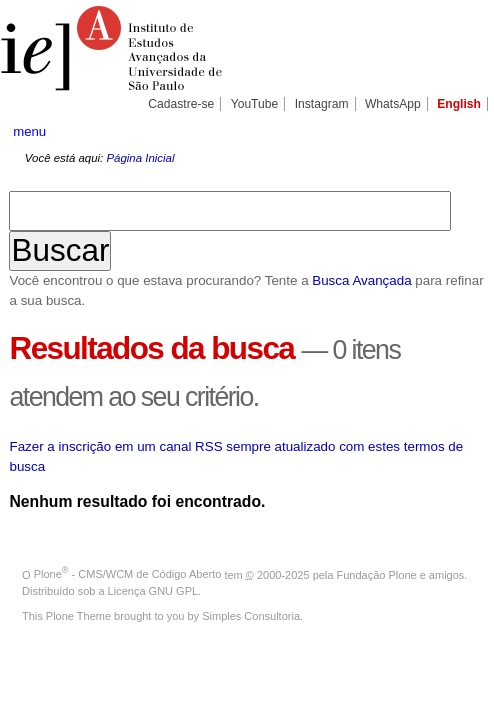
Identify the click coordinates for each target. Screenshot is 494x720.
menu (29, 131)
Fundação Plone (377, 574)
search (459, 131)
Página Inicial (140, 158)
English (459, 104)
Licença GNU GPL (153, 591)
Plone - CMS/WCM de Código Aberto (128, 574)
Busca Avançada (361, 280)
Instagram (322, 104)
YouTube (255, 104)
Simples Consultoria (251, 616)
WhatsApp (393, 104)
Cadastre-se (181, 104)
